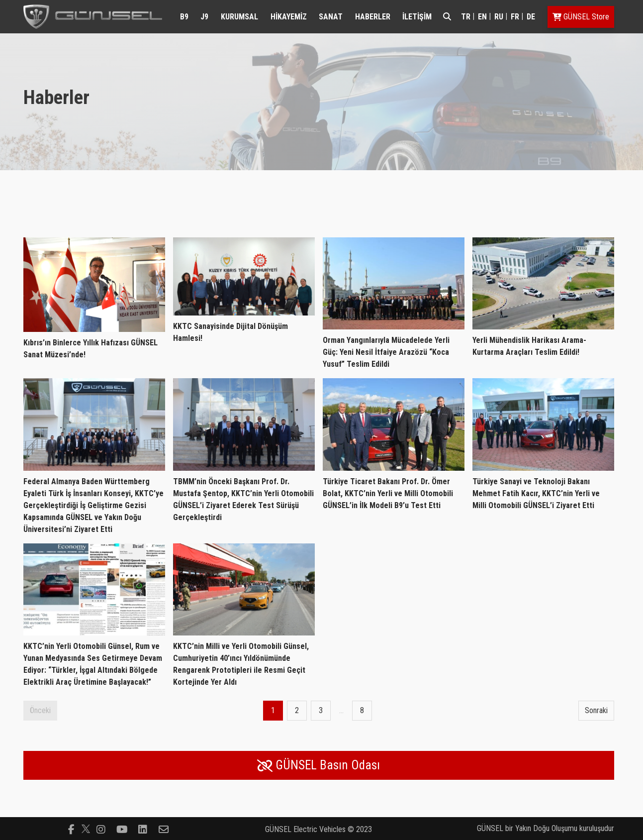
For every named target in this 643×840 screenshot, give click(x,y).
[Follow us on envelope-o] (164, 829)
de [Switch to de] (531, 17)
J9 (204, 17)
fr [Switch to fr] (515, 17)
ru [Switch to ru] (499, 17)
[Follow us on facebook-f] (71, 829)
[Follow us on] (86, 829)
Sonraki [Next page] (596, 710)
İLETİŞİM (417, 17)
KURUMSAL (239, 17)
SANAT (331, 17)
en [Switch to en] (482, 17)
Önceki (40, 710)
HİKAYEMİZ (289, 17)
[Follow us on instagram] (101, 829)
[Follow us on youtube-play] (122, 829)
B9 (184, 17)
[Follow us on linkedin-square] (143, 829)
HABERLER (373, 17)
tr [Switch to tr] (466, 17)
